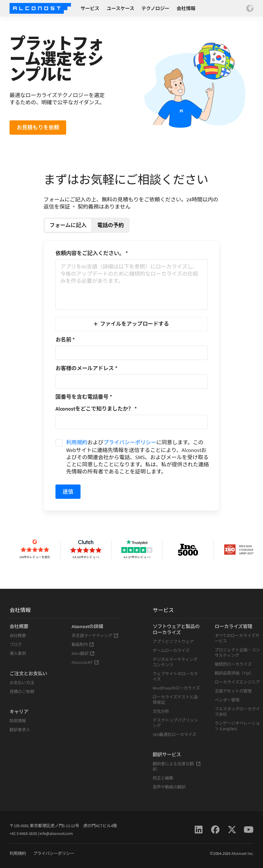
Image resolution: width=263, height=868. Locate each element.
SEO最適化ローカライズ (174, 735)
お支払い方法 (22, 683)
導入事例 (18, 653)
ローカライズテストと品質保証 (175, 700)
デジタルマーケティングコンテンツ (175, 662)
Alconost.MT (85, 662)
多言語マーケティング (95, 636)
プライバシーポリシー (130, 442)
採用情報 (18, 721)
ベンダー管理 (227, 700)
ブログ (16, 645)
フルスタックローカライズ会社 (237, 712)
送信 (68, 492)
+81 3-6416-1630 (23, 833)
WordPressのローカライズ (176, 688)
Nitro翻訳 (83, 653)
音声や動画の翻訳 (169, 787)
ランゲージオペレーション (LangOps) (237, 726)
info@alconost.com (56, 833)
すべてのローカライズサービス (237, 638)
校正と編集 (163, 778)
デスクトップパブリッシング (175, 723)
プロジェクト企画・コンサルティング (237, 653)
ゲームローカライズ (171, 650)
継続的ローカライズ (233, 664)
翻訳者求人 (20, 730)
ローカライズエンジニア (237, 682)
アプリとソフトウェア (173, 642)
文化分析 (161, 711)
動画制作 (83, 645)
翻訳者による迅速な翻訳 (177, 766)
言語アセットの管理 (233, 691)
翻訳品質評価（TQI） (234, 673)
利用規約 (77, 442)
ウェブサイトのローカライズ (175, 676)
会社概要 (18, 636)
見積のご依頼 (22, 692)
